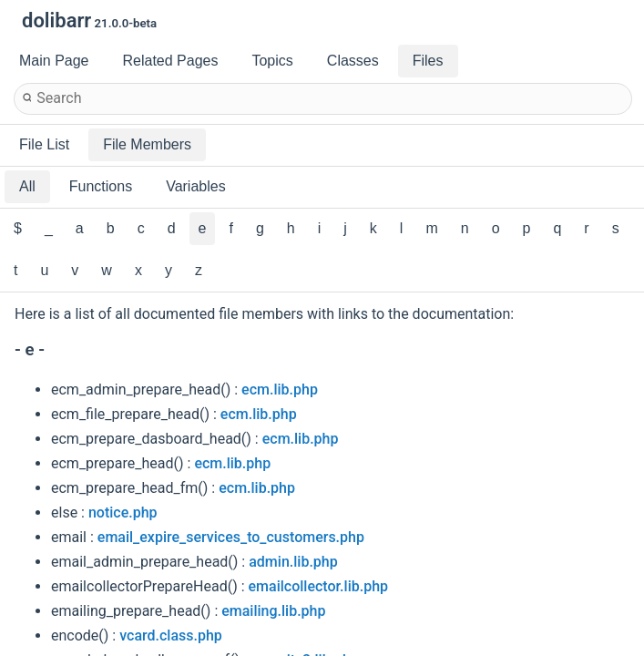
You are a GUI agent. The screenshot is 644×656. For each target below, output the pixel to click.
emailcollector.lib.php (318, 586)
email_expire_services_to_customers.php (231, 537)
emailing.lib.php (273, 611)
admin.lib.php (293, 562)
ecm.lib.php (280, 389)
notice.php (123, 512)
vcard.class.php (171, 635)
